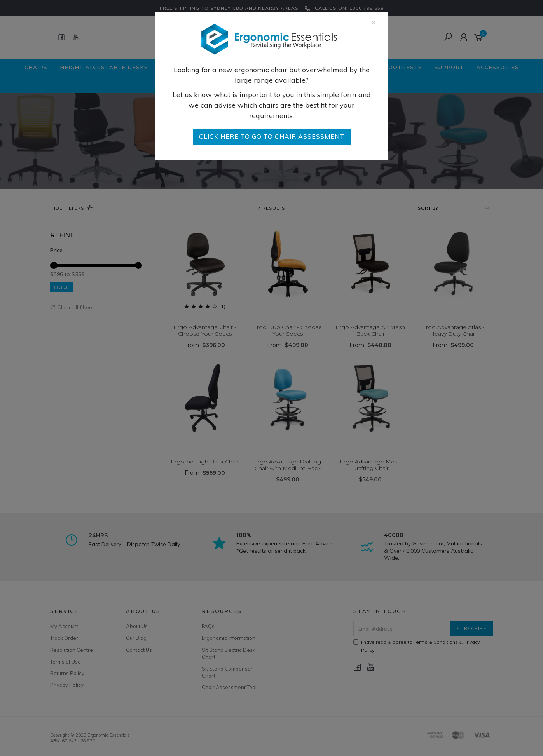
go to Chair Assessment (272, 136)
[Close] (374, 22)
